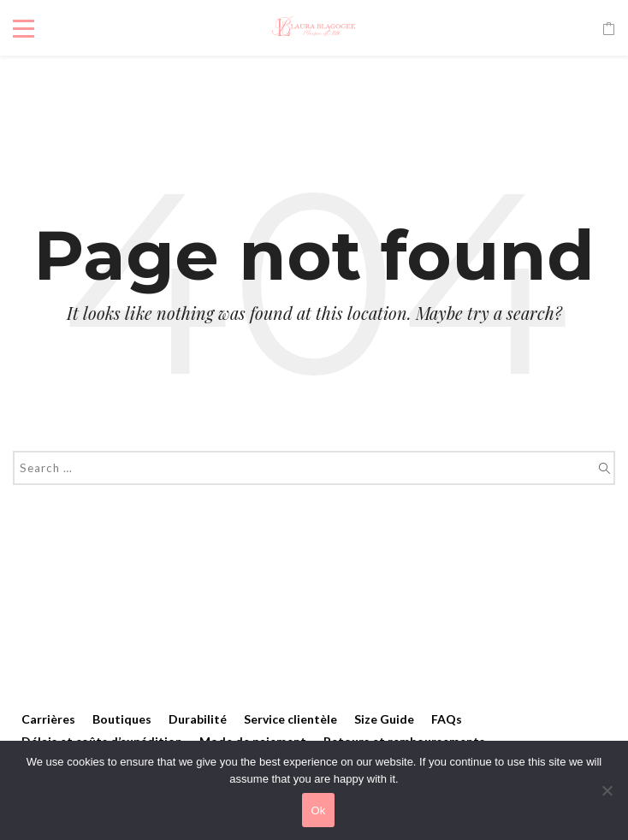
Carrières (48, 719)
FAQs (447, 719)
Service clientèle (290, 719)
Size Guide (384, 719)
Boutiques (122, 719)
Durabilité (198, 719)
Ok (318, 810)
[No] (607, 790)
